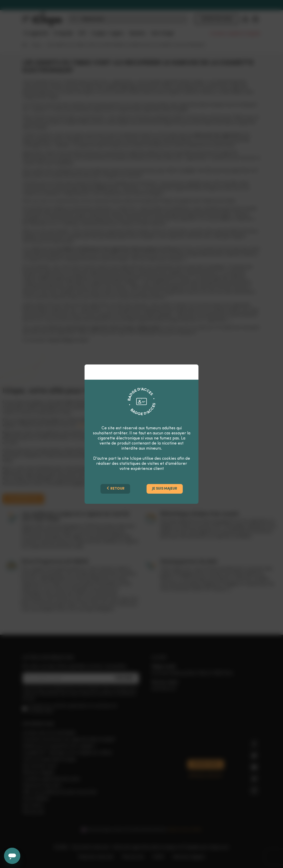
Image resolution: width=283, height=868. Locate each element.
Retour (115, 488)
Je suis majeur (165, 489)
